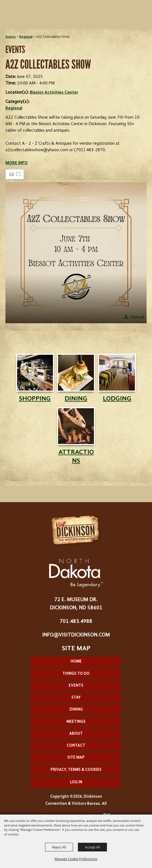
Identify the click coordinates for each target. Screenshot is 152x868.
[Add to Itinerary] (19, 174)
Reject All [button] (59, 847)
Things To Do (76, 674)
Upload (137, 317)
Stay (76, 698)
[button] (76, 253)
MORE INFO (17, 163)
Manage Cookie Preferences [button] (76, 859)
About (76, 734)
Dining (76, 710)
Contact (76, 746)
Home (76, 662)
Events (11, 37)
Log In (76, 782)
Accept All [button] (92, 847)
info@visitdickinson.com (76, 635)
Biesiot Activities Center (54, 93)
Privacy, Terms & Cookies (76, 770)
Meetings (76, 722)
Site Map (76, 758)
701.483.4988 (76, 622)
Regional (26, 37)
